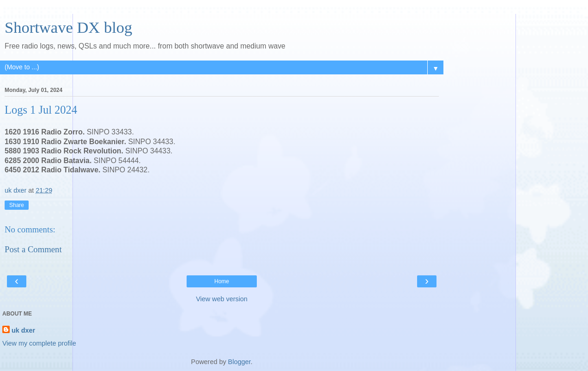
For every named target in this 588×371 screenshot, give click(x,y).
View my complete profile (39, 343)
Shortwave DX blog (68, 27)
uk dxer (23, 330)
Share (17, 205)
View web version (222, 299)
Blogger (239, 362)
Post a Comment (33, 249)
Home (222, 281)
